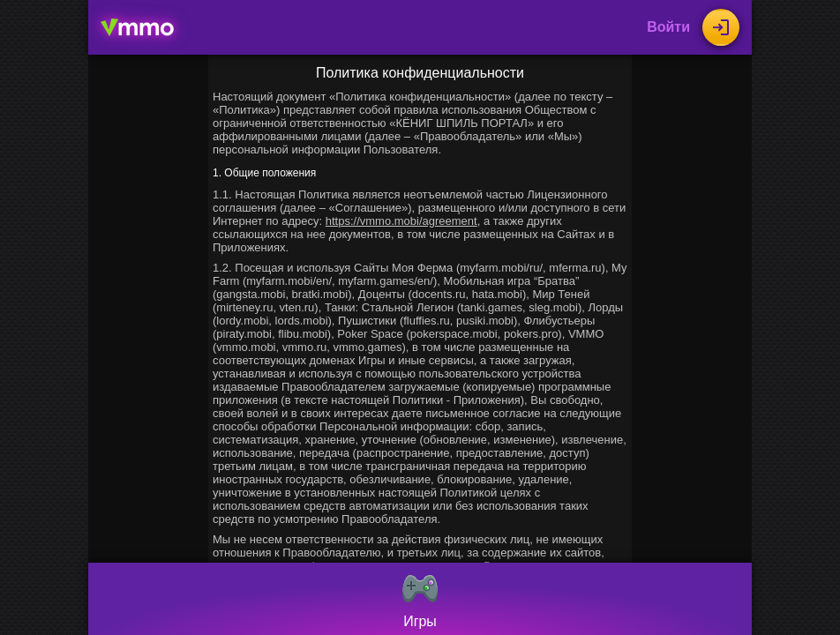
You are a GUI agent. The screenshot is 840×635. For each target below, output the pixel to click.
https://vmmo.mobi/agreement (401, 221)
